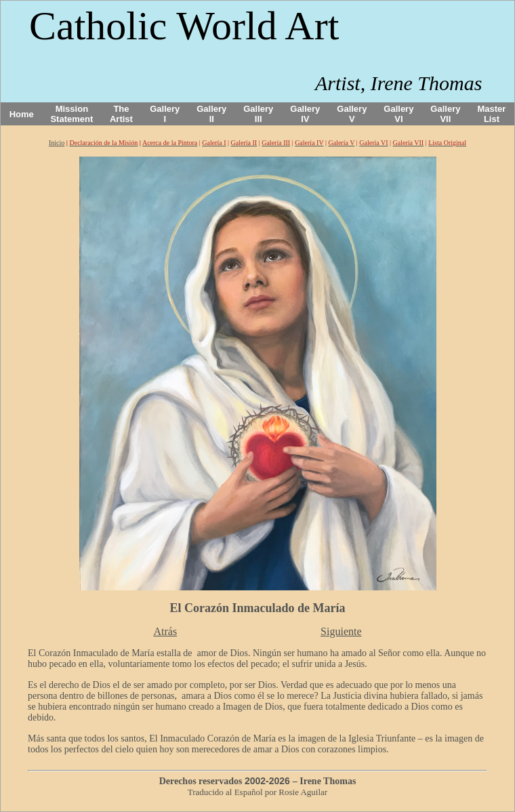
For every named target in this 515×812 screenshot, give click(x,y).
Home (22, 114)
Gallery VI (398, 114)
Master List (492, 114)
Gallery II (211, 114)
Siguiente (341, 631)
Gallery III (258, 114)
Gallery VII (445, 114)
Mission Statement (71, 114)
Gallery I (165, 114)
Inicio (57, 143)
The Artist (121, 114)
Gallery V (352, 114)
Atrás (165, 631)
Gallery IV (305, 114)
